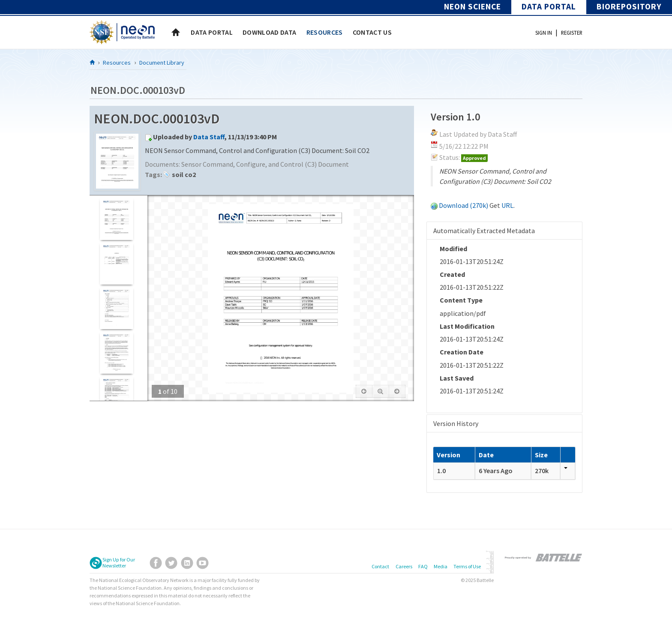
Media (441, 566)
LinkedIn (187, 563)
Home (176, 32)
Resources (117, 63)
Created (452, 274)
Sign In (544, 33)
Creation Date (462, 352)
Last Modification (467, 326)
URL (507, 205)
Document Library (162, 63)
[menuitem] (212, 32)
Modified (453, 249)
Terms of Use (467, 566)
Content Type (461, 300)
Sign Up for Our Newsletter (119, 563)
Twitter (171, 563)
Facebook (156, 563)
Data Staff (209, 137)
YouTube (202, 563)
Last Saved (457, 378)
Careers (404, 566)
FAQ (423, 566)
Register (572, 33)
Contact (380, 566)
